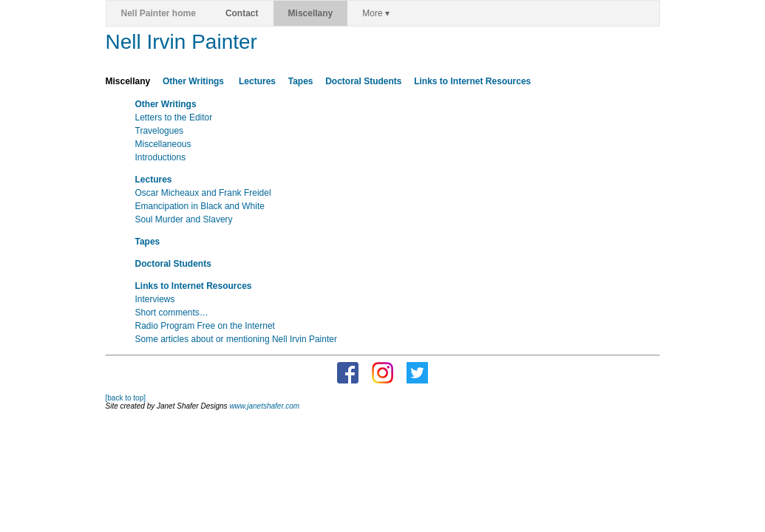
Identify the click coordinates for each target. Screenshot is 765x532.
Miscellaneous (163, 144)
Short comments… (172, 313)
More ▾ (376, 13)
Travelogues (160, 131)
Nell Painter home (159, 13)
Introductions (161, 157)
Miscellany (311, 13)
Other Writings (194, 81)
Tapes (301, 81)
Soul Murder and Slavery (184, 219)
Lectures (257, 81)
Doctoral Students (363, 81)
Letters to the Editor (174, 117)
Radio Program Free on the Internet (205, 326)
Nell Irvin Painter (181, 42)
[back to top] (126, 398)
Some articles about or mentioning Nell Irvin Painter (236, 339)
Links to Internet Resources (472, 81)
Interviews (155, 299)
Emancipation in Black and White (200, 206)
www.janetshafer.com (264, 406)
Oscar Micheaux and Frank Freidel (203, 193)
